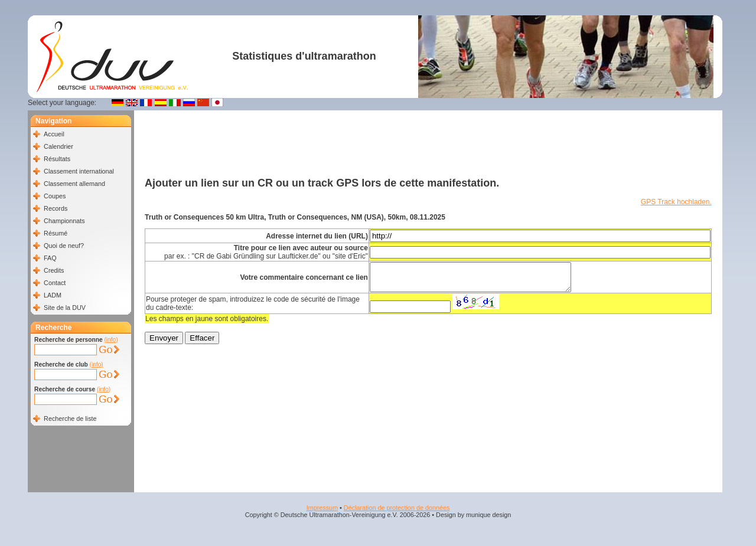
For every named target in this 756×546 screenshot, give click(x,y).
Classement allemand (74, 184)
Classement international (79, 171)
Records (56, 208)
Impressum (322, 508)
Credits (54, 270)
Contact (55, 283)
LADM (53, 295)
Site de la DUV (65, 308)
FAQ (50, 258)
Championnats (64, 221)
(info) (111, 340)
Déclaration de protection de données (397, 508)
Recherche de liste (70, 419)
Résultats (57, 159)
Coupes (55, 196)
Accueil (54, 134)
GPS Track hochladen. (676, 202)
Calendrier (58, 146)
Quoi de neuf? (64, 246)
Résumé (56, 233)
